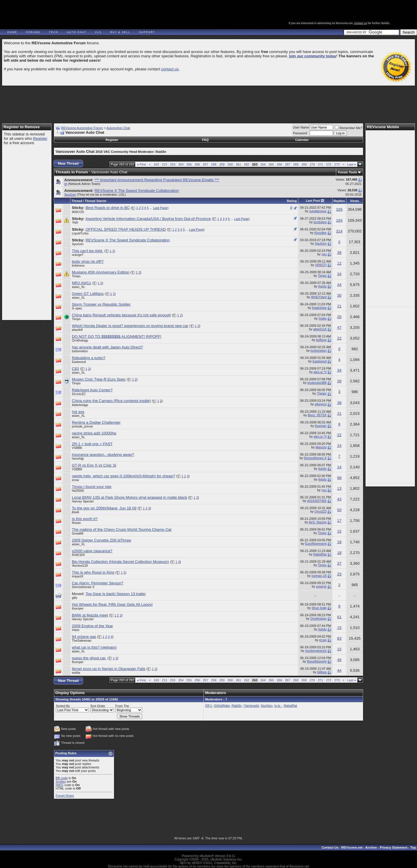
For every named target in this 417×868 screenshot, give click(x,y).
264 (263, 164)
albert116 (320, 329)
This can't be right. (87, 251)
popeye (321, 586)
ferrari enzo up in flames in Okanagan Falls (109, 669)
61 (339, 617)
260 (230, 164)
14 (339, 467)
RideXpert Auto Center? (92, 390)
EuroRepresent (316, 544)
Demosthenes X (315, 458)
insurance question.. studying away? (103, 455)
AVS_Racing (318, 522)
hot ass (78, 412)
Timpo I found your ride (92, 487)
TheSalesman (82, 641)
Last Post (313, 201)
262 (246, 164)
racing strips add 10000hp (94, 433)
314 (339, 231)
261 (238, 164)
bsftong (321, 340)
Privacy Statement (393, 847)
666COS (78, 212)
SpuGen (70, 194)
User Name (301, 127)
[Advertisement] (209, 102)
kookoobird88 (317, 383)
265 (271, 164)
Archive (371, 847)
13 (339, 488)
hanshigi (78, 458)
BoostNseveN (317, 661)
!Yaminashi (251, 706)
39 (339, 253)
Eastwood (79, 362)
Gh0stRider (222, 706)
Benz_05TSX (317, 415)
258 (214, 164)
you (324, 254)
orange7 (78, 255)
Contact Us (330, 847)
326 (339, 209)
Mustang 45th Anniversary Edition (101, 272)
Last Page (160, 208)
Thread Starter (96, 201)
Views (355, 201)
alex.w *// (320, 372)
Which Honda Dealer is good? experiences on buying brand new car (130, 326)
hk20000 (78, 491)
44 (339, 285)
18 (339, 542)
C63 (75, 369)
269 (304, 164)
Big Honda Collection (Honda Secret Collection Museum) (120, 562)
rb (66, 184)
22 (339, 338)
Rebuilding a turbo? (89, 358)
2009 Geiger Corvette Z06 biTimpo (101, 540)
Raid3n (237, 706)
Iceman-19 (319, 576)
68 (339, 478)
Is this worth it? (85, 519)
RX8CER (78, 555)
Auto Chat (77, 32)
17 (339, 521)
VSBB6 (77, 448)
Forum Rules (65, 796)
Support (147, 32)
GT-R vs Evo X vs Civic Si (94, 465)
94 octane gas (84, 637)
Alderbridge (80, 405)
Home (12, 32)
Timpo (76, 276)
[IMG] (60, 785)
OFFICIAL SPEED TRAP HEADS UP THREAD (126, 229)
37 (339, 563)
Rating (292, 201)
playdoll (77, 330)
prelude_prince (82, 426)
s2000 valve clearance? (92, 551)
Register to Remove (22, 127)
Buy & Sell (120, 32)
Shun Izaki (319, 608)
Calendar (302, 140)
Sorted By (63, 706)
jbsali (75, 512)
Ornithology (80, 340)
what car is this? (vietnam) (94, 647)
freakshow (319, 308)
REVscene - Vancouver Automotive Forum (57, 21)
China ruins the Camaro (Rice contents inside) (111, 401)
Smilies (61, 781)
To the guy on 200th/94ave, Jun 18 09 (104, 508)
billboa (322, 672)
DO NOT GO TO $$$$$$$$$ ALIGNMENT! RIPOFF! (117, 336)
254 (181, 164)
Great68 (78, 533)
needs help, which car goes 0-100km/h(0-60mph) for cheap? (123, 476)
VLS (98, 32)
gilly (75, 598)
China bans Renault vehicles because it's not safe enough (121, 315)
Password (300, 133)
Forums (33, 32)
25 (339, 574)
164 (339, 220)
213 (164, 164)
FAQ (205, 140)
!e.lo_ (278, 706)
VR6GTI (321, 265)
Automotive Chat (118, 128)
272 (329, 164)
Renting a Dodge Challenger (96, 422)
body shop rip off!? (88, 261)
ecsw (75, 480)
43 (339, 499)
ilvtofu (322, 286)
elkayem (321, 404)
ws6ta (76, 673)
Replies (339, 201)
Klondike (320, 233)
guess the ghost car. (89, 658)
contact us (361, 23)
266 (279, 164)
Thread (77, 201)
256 (197, 164)
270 (312, 164)
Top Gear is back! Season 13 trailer (116, 594)
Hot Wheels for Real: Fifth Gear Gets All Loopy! (112, 604)
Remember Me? (349, 128)
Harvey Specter (83, 501)
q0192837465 (317, 501)
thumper (321, 426)
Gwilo (323, 318)
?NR (75, 223)
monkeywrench (316, 651)
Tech (54, 32)
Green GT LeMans (88, 294)
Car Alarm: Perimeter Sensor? (98, 583)
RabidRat (320, 554)
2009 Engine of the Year (92, 626)
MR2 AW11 (82, 283)
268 (296, 164)
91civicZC (79, 394)
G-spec (77, 308)
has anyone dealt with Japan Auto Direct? (107, 347)
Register (40, 138)
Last (352, 164)
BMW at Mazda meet (90, 615)
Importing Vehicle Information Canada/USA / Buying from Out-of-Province (148, 219)
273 (337, 164)
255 (189, 164)
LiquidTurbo (80, 233)
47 (339, 327)
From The (122, 706)
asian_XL (78, 287)
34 (339, 274)
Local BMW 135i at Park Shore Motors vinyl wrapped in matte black (129, 497)
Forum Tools (348, 172)
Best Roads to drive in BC (108, 208)
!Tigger (322, 393)
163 (156, 164)
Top (413, 847)
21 (339, 306)
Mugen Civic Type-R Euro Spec (99, 379)
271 (321, 164)
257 (205, 164)
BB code (62, 778)
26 (339, 317)
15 (339, 531)
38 (339, 403)
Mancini (321, 447)
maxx (76, 630)
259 (222, 164)
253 (173, 164)
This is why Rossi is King (93, 572)
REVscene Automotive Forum (82, 128)
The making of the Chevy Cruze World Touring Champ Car (122, 530)
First (141, 164)
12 (339, 263)
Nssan (76, 523)
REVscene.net (352, 847)
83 (339, 638)
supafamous (318, 211)
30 (339, 295)
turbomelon (80, 351)
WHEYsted (319, 297)
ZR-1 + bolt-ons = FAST (92, 444)
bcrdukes (320, 222)
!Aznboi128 (80, 566)
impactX (78, 576)
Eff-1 (209, 706)
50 (339, 510)
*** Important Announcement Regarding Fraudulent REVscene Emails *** (157, 180)
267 (288, 164)
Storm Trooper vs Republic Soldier (101, 304)
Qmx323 (321, 511)
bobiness (78, 265)
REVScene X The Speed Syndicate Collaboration (137, 191)
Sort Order (98, 706)
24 (339, 446)
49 (339, 660)
